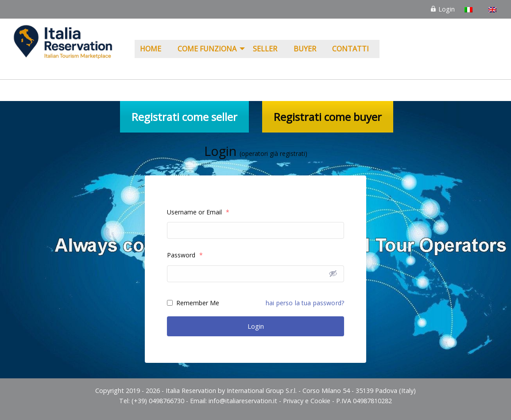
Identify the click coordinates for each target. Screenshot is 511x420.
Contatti (350, 49)
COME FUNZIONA (207, 49)
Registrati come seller (184, 117)
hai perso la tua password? (305, 303)
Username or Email (198, 212)
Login (442, 9)
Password (185, 255)
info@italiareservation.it (243, 401)
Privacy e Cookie (307, 401)
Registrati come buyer (328, 117)
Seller (265, 49)
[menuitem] (153, 49)
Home (151, 49)
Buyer (305, 49)
